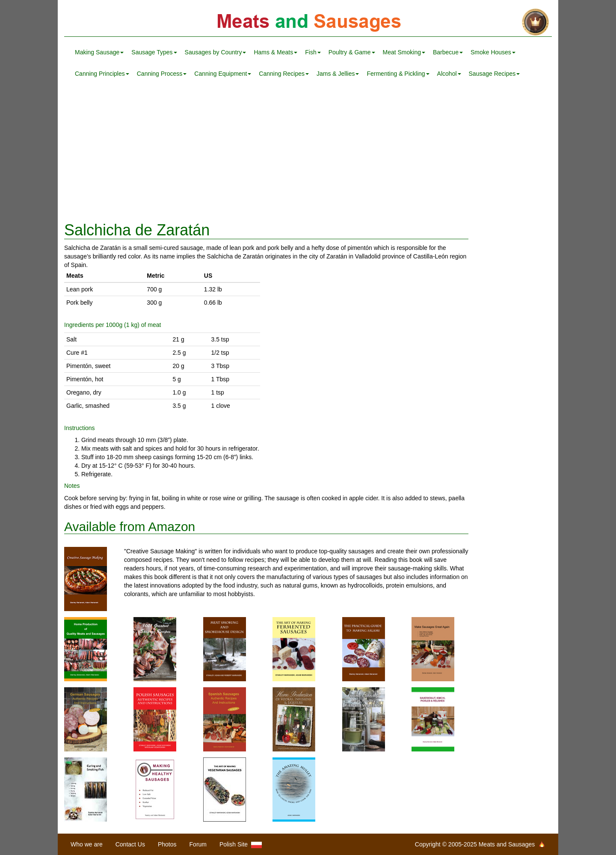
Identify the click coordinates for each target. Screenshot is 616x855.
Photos (167, 844)
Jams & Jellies (338, 74)
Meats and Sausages (308, 22)
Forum (198, 844)
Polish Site (241, 845)
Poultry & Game (352, 52)
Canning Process (162, 74)
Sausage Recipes (495, 74)
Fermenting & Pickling (398, 74)
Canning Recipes (284, 74)
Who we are (87, 844)
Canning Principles (102, 74)
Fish (313, 52)
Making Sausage (99, 52)
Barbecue (448, 52)
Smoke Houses (493, 52)
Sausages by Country (216, 52)
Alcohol (449, 74)
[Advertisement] (308, 153)
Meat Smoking (404, 52)
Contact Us (130, 844)
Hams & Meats (275, 52)
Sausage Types (154, 52)
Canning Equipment (223, 74)
